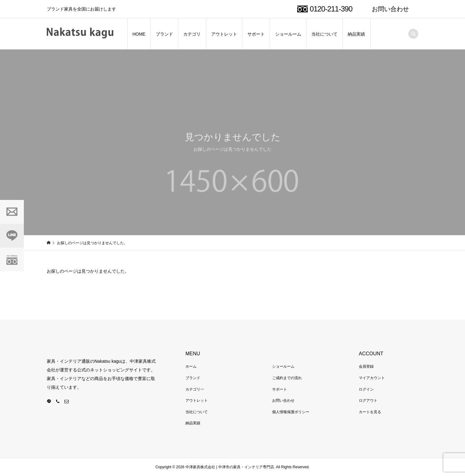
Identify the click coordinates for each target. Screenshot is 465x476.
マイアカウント (372, 378)
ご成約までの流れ (287, 378)
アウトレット (224, 34)
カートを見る (370, 412)
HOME (139, 34)
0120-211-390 (331, 9)
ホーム (191, 366)
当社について (324, 34)
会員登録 (366, 366)
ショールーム (288, 34)
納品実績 (356, 34)
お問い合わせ (390, 9)
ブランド (164, 34)
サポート (256, 34)
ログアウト (368, 400)
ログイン (366, 389)
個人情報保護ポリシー (291, 412)
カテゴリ (192, 34)
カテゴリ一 (195, 389)
